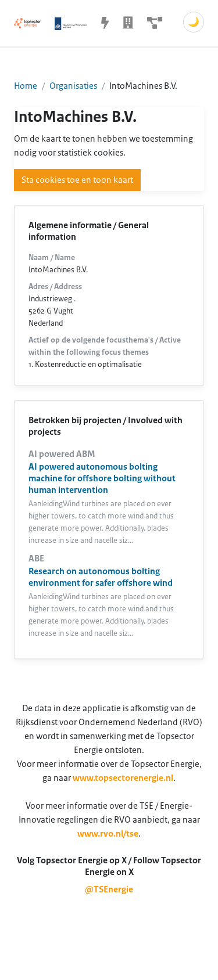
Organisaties (73, 86)
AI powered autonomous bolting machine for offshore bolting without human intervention (102, 478)
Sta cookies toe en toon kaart (77, 180)
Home (26, 86)
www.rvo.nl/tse (108, 834)
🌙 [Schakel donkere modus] (194, 22)
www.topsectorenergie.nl (123, 778)
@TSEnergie (109, 889)
